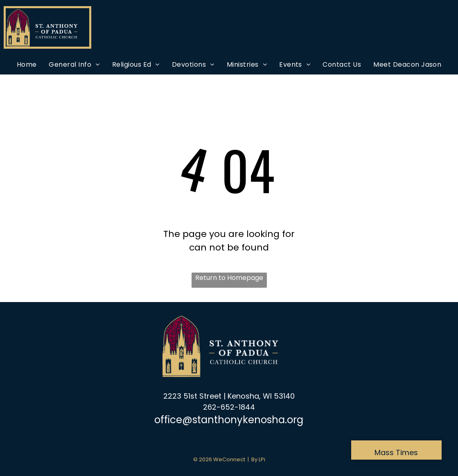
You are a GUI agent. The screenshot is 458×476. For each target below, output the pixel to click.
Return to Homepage (229, 278)
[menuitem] (27, 64)
